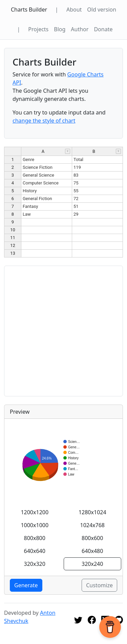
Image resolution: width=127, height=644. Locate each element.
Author (80, 29)
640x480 (92, 551)
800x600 (92, 538)
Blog (60, 29)
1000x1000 (35, 525)
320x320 (35, 564)
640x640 (35, 551)
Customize (99, 585)
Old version (102, 10)
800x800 (35, 538)
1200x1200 (35, 512)
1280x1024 (92, 512)
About (74, 10)
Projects (38, 29)
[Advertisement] (63, 331)
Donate (103, 29)
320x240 (92, 564)
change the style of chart (44, 121)
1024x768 (92, 525)
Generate (26, 585)
